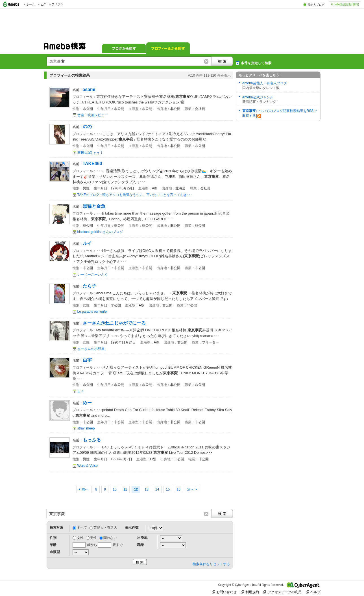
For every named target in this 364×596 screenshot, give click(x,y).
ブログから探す (124, 48)
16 (178, 489)
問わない (110, 538)
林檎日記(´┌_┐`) (90, 152)
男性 (93, 538)
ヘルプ (313, 592)
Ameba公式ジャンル (258, 97)
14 (157, 489)
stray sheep (86, 428)
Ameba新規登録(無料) (345, 4)
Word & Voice (88, 466)
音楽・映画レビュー (93, 115)
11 (125, 489)
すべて (82, 528)
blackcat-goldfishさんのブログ (100, 232)
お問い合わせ (224, 592)
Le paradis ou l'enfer (93, 312)
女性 (80, 538)
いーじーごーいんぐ (93, 275)
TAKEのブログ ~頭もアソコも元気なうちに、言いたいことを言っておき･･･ (135, 195)
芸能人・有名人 (105, 528)
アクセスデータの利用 (282, 592)
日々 (81, 391)
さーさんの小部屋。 (93, 349)
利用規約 (250, 592)
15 (168, 489)
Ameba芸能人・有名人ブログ (265, 83)
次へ (191, 489)
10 (115, 489)
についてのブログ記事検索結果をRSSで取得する (280, 114)
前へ (85, 489)
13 (146, 489)
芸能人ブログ (316, 5)
